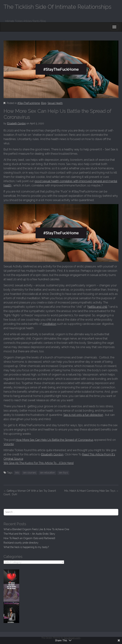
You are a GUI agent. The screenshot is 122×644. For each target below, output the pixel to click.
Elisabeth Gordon (16, 123)
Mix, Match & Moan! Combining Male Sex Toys (91, 491)
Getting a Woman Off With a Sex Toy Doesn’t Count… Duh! (30, 493)
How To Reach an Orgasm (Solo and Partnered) (29, 538)
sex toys (63, 473)
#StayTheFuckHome (29, 103)
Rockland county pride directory (21, 543)
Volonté (9, 444)
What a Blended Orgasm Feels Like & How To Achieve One (36, 529)
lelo (17, 473)
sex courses (29, 473)
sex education (47, 473)
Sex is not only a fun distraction (83, 415)
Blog (44, 103)
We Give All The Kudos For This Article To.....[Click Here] (39, 463)
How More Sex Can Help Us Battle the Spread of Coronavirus (54, 440)
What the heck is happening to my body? (26, 547)
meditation (49, 324)
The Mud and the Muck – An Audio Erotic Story (29, 534)
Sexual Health (55, 103)
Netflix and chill (97, 307)
